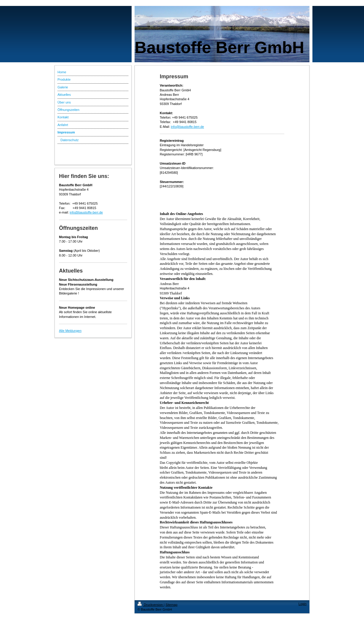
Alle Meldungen (70, 331)
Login (302, 604)
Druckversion (151, 605)
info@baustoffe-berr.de (86, 212)
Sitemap (171, 605)
